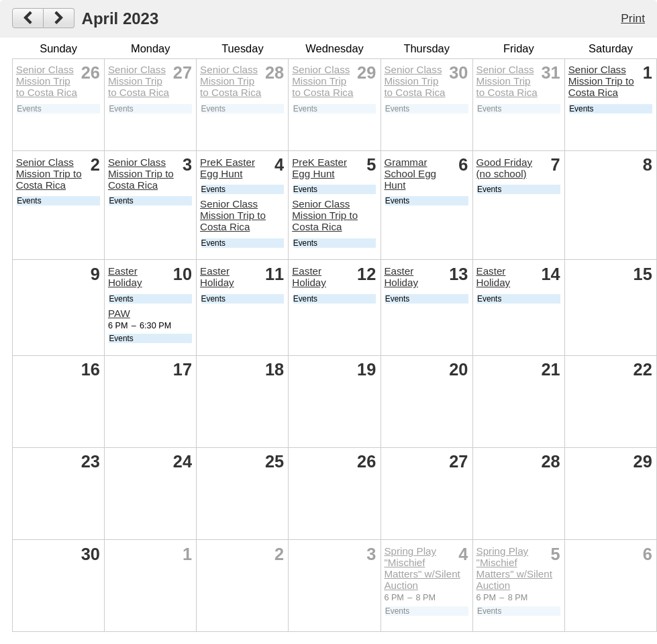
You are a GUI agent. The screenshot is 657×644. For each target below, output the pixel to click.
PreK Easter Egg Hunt (228, 168)
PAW (119, 313)
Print (633, 18)
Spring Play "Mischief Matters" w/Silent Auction (422, 568)
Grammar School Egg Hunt (410, 174)
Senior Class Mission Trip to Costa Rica (47, 81)
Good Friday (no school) (505, 168)
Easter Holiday (125, 277)
